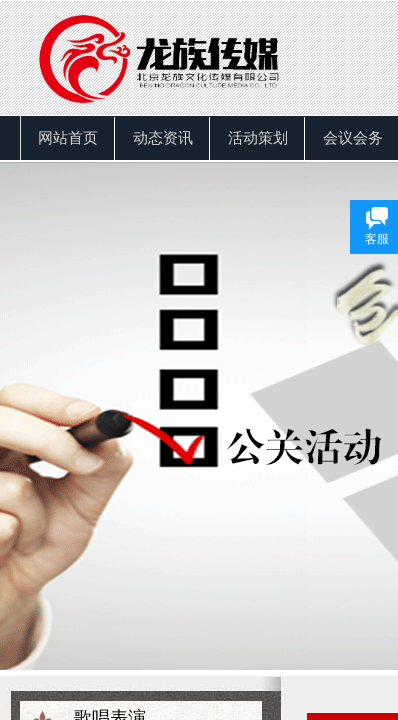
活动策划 (258, 138)
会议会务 (353, 138)
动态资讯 (163, 138)
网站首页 (68, 138)
